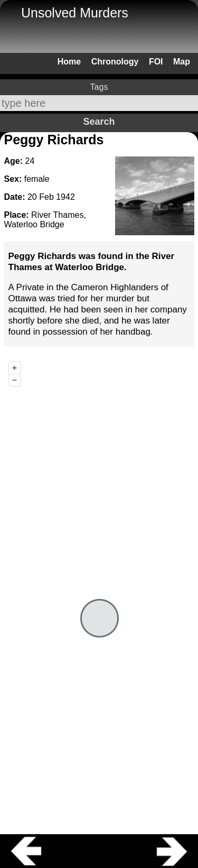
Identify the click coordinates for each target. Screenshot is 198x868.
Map (182, 62)
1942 (65, 197)
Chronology (115, 62)
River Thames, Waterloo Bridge (45, 220)
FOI (156, 62)
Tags (99, 87)
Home (69, 62)
